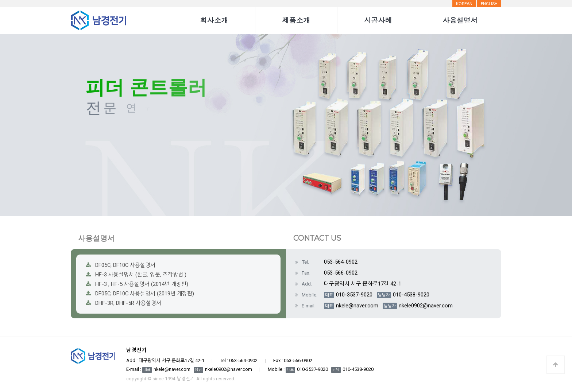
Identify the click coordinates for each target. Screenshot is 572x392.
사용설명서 (460, 20)
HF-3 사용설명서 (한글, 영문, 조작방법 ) (141, 275)
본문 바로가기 (0, 0)
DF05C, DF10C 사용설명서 (125, 265)
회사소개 (214, 20)
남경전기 (186, 379)
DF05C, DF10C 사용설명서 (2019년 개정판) (145, 294)
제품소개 (296, 20)
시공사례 (378, 20)
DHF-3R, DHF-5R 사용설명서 (128, 303)
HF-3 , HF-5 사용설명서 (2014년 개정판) (142, 284)
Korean (464, 4)
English (489, 4)
